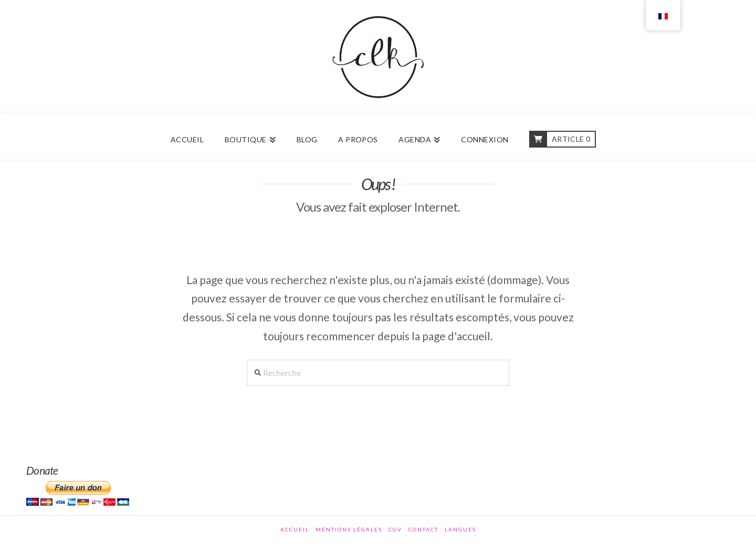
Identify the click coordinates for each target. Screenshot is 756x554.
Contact (423, 529)
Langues (460, 529)
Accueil (295, 529)
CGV (395, 529)
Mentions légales (349, 529)
